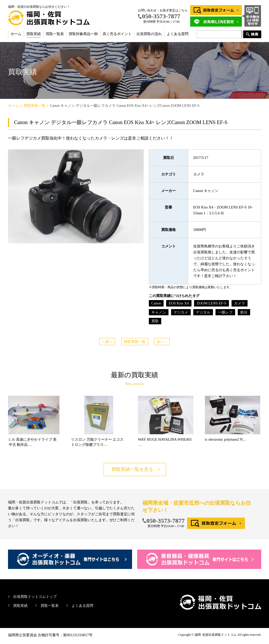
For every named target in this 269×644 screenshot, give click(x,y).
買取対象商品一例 (83, 34)
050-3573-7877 (166, 521)
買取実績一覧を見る (132, 469)
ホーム (16, 34)
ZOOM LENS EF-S (212, 303)
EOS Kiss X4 (179, 303)
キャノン (159, 312)
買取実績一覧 (135, 342)
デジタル (203, 312)
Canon (156, 303)
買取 (155, 321)
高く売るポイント (117, 34)
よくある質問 (178, 34)
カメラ (240, 303)
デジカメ (181, 312)
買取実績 (34, 34)
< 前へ (107, 342)
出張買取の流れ (149, 34)
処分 (244, 312)
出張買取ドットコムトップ (35, 597)
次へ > (162, 342)
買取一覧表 (55, 34)
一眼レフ (225, 312)
